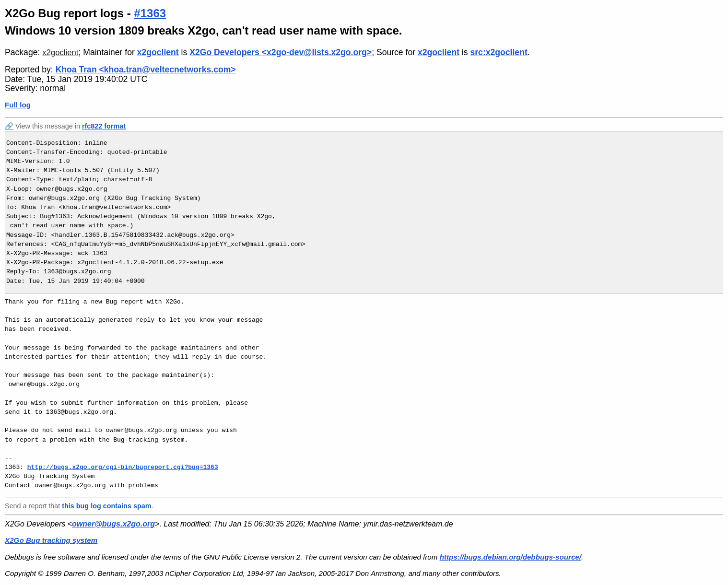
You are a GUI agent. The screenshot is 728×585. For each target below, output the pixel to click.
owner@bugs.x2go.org (113, 524)
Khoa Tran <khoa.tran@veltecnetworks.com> (146, 70)
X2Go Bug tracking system (51, 540)
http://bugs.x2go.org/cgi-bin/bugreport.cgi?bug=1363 (123, 467)
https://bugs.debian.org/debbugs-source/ (511, 557)
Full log (18, 105)
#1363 (150, 13)
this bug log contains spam (106, 506)
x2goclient (60, 53)
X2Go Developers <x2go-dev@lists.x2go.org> (281, 52)
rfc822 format (104, 126)
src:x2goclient (499, 52)
